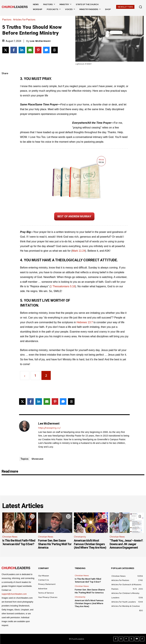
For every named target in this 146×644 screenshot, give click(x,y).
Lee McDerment (40, 41)
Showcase (37, 459)
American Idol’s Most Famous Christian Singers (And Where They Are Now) (90, 544)
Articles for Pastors (25, 20)
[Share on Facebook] (14, 50)
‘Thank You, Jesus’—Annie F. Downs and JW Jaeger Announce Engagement (126, 544)
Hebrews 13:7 (85, 322)
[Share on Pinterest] (38, 50)
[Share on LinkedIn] (22, 50)
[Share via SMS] (46, 50)
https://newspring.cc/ (49, 428)
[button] (140, 7)
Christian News (10, 537)
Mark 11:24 (79, 251)
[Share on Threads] (54, 50)
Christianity (80, 537)
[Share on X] (6, 50)
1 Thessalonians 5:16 (63, 286)
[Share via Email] (30, 50)
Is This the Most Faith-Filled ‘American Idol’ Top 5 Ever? (19, 542)
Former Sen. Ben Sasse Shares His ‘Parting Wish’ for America (55, 544)
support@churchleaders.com (14, 594)
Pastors (8, 20)
